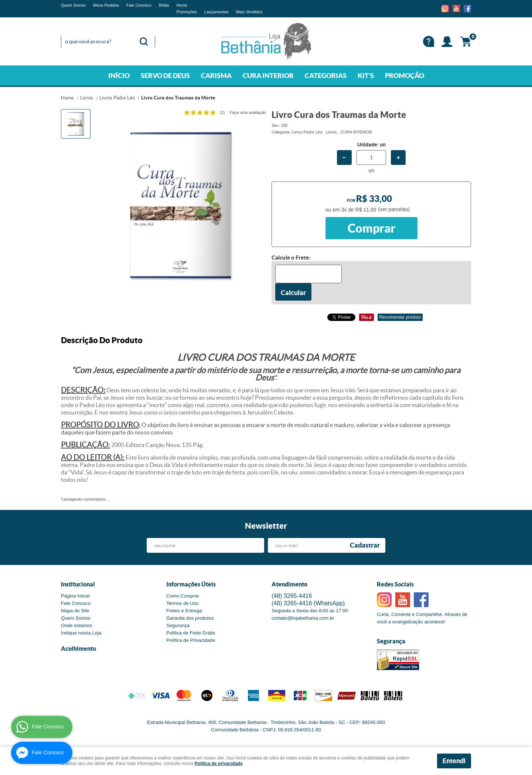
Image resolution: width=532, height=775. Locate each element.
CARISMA (216, 76)
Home (182, 5)
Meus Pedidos (106, 5)
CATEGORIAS (326, 76)
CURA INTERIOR (268, 76)
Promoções (187, 12)
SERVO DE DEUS (165, 76)
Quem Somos (73, 5)
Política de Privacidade (191, 640)
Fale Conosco (139, 5)
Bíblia (164, 5)
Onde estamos (77, 625)
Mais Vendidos (249, 12)
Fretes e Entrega (184, 611)
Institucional (78, 584)
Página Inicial (75, 596)
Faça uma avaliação (248, 112)
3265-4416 (292, 596)
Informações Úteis (191, 584)
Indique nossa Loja (81, 633)
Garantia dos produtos (190, 618)
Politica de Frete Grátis (191, 633)
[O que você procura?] (144, 41)
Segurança (178, 625)
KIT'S (366, 76)
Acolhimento (79, 649)
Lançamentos (216, 12)
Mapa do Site (75, 611)
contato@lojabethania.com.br (303, 618)
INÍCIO (119, 76)
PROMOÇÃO (405, 76)
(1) (222, 112)
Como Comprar (183, 596)
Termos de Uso (182, 603)
